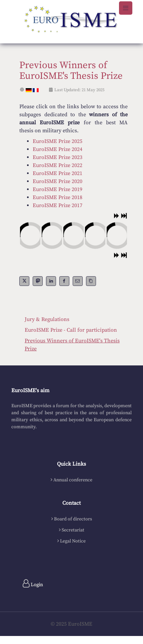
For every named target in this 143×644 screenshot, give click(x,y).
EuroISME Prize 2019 (57, 189)
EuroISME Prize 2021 (57, 173)
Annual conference (73, 480)
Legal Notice (73, 541)
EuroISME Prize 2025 (57, 141)
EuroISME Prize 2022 (57, 165)
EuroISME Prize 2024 (57, 149)
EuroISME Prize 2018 (57, 197)
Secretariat (73, 530)
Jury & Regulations (47, 319)
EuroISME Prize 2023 (57, 157)
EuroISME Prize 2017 (57, 205)
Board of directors (73, 519)
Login (33, 584)
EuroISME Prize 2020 (57, 181)
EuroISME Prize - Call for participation (71, 330)
